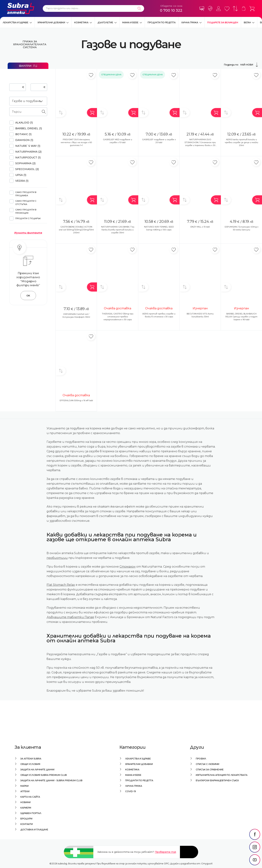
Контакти (27, 824)
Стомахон (128, 567)
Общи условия (30, 764)
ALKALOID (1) (24, 123)
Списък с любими (208, 764)
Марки (24, 786)
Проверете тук (165, 852)
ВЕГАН (247, 22)
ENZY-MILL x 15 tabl (200, 227)
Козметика (81, 22)
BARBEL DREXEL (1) (29, 128)
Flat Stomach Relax (61, 585)
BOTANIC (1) (23, 134)
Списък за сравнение (210, 770)
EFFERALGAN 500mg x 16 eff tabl (76, 400)
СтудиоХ (207, 864)
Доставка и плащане (34, 830)
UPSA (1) (21, 175)
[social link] (255, 834)
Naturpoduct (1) (28, 157)
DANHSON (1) (24, 140)
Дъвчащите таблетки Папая (70, 617)
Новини (25, 802)
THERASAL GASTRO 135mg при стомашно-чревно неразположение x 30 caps (118, 317)
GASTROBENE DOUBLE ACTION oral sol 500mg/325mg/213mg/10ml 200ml (76, 230)
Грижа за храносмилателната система (28, 44)
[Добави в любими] (91, 75)
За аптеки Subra (31, 759)
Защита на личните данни (37, 770)
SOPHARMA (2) (25, 163)
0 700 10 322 (171, 10)
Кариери (26, 808)
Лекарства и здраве (16, 22)
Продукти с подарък (28, 218)
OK (28, 296)
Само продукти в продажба (26, 194)
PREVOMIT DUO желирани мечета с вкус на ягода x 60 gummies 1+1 (76, 142)
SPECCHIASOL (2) (27, 169)
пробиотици (57, 558)
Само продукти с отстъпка (26, 203)
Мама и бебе (130, 22)
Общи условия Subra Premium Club (44, 775)
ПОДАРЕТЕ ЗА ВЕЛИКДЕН (223, 22)
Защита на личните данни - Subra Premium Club (51, 780)
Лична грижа (190, 22)
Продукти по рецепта (162, 22)
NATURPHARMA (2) (28, 152)
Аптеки (25, 791)
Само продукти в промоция (26, 211)
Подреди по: (242, 65)
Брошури (26, 819)
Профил (201, 759)
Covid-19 (131, 791)
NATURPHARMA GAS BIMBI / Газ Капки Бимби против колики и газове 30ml (118, 230)
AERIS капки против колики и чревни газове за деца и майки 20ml (241, 142)
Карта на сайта (30, 797)
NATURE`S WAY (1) (28, 146)
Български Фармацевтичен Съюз (217, 780)
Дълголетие (105, 22)
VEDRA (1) (22, 181)
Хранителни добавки (51, 22)
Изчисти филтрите (28, 233)
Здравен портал (31, 813)
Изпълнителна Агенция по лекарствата (222, 775)
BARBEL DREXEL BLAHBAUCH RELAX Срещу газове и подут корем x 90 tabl (241, 317)
